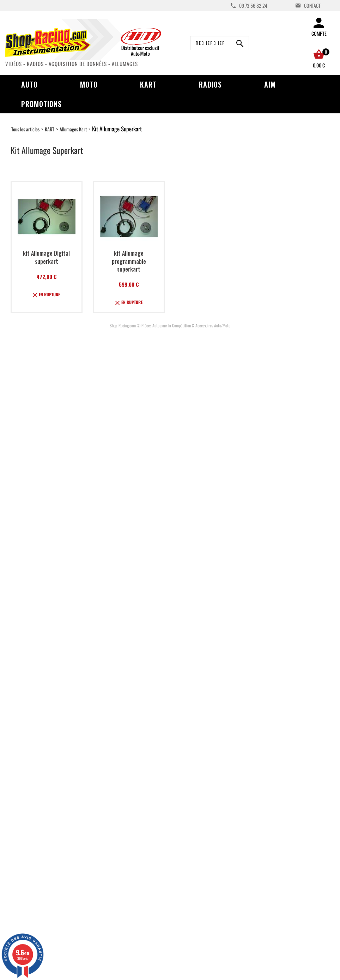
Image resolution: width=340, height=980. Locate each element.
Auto (29, 84)
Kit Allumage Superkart (117, 129)
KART (50, 129)
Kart (148, 84)
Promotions (41, 104)
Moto (89, 84)
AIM (270, 84)
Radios (210, 84)
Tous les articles (25, 129)
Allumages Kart (73, 129)
